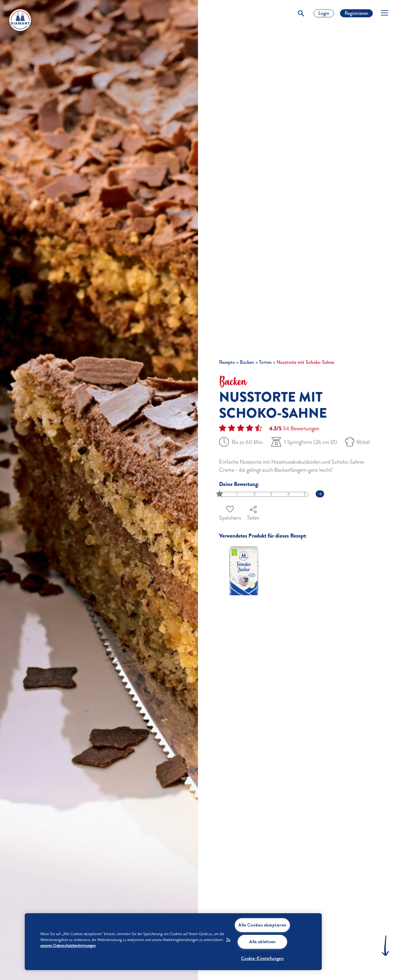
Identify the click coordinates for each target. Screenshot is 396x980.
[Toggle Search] (301, 13)
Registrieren (356, 13)
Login (324, 13)
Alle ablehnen (262, 942)
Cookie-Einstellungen (262, 958)
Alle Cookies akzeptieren (262, 925)
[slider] (220, 494)
